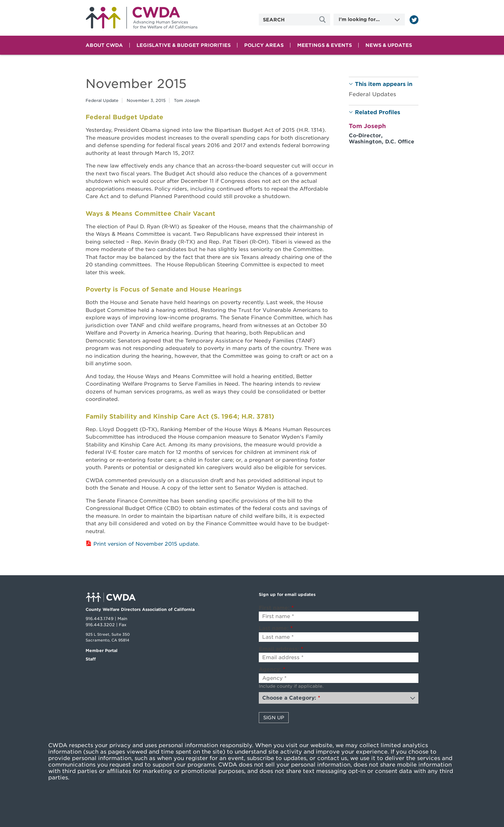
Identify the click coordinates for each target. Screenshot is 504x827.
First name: (276, 608)
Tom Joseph (187, 100)
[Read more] (414, 20)
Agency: (272, 669)
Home (142, 18)
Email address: (281, 649)
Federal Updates (372, 94)
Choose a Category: (291, 698)
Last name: (276, 628)
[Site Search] (323, 20)
